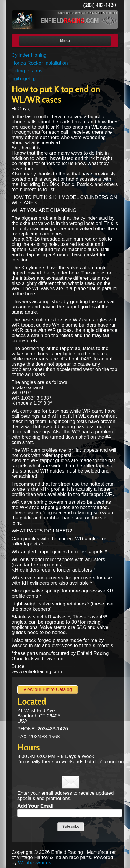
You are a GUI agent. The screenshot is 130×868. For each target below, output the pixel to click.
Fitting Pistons (27, 71)
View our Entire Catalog (48, 690)
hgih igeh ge (25, 79)
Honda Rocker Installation (40, 63)
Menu (65, 41)
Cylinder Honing (29, 55)
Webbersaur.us (35, 863)
